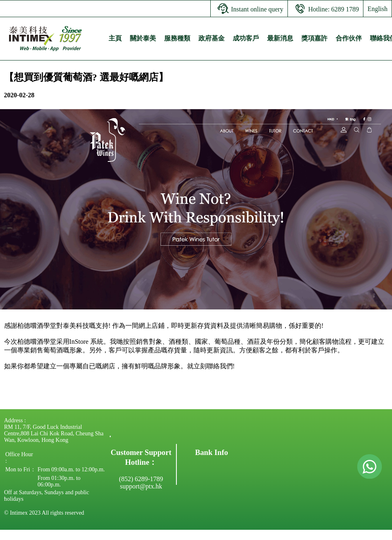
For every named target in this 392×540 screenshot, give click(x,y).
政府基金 (212, 38)
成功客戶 (246, 38)
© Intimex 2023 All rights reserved (44, 513)
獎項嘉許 (314, 38)
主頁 (115, 38)
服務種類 (177, 38)
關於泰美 (143, 38)
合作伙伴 (349, 38)
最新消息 (280, 38)
